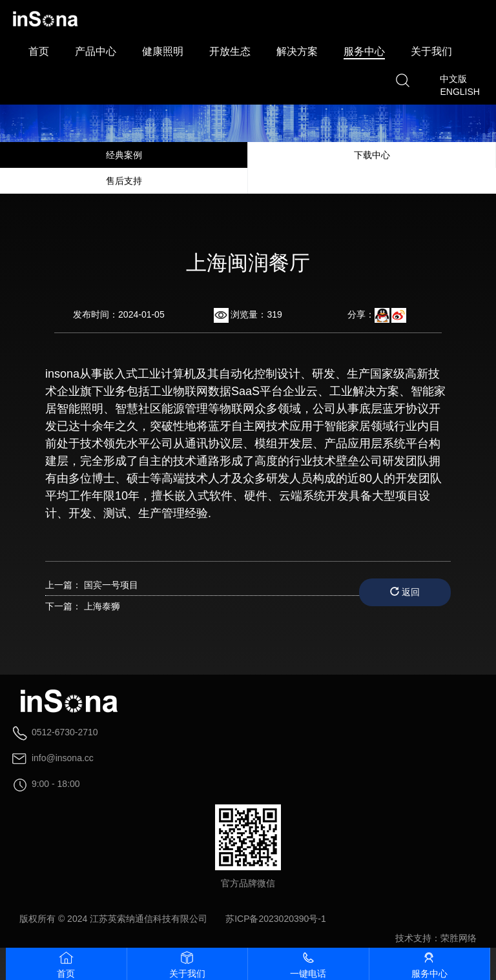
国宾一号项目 (111, 585)
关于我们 (431, 51)
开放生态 (230, 51)
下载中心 (372, 155)
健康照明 (163, 51)
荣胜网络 (459, 938)
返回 (405, 592)
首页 (39, 51)
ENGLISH (460, 92)
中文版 (453, 79)
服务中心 (364, 51)
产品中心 (96, 51)
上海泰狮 (102, 606)
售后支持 (124, 181)
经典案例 (124, 155)
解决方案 (297, 51)
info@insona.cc (63, 758)
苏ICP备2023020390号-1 (276, 919)
